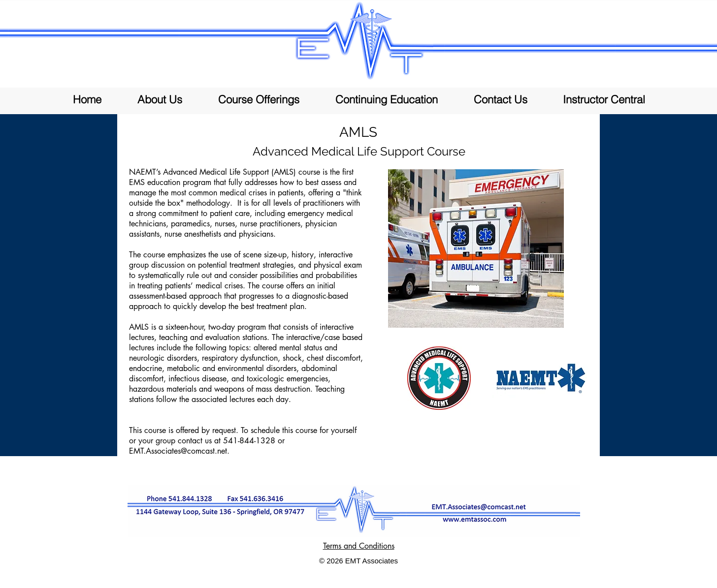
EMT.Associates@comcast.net (178, 451)
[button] (259, 100)
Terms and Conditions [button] (359, 546)
